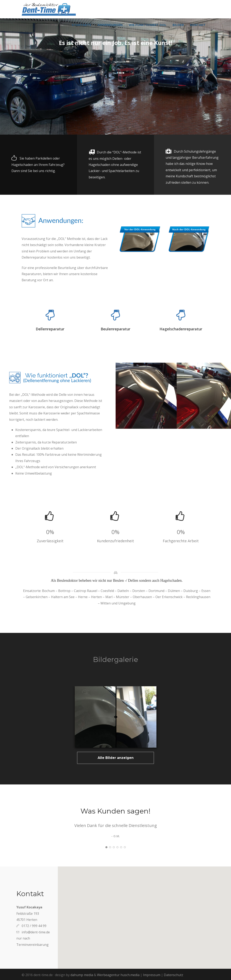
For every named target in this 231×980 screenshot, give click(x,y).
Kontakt (198, 25)
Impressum (152, 975)
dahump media (82, 975)
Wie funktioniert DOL (148, 25)
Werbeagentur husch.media (118, 975)
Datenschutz (174, 975)
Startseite (81, 25)
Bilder (178, 25)
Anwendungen (110, 25)
